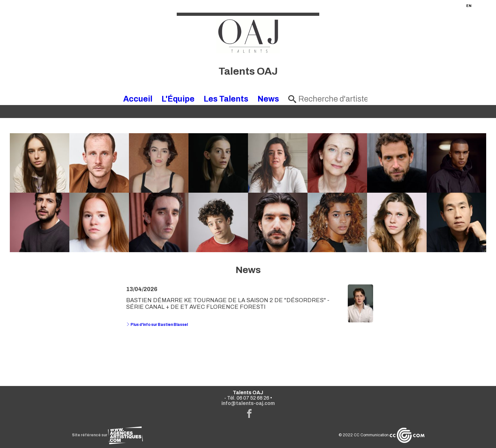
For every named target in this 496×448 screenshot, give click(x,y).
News (268, 99)
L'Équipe (178, 99)
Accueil (138, 99)
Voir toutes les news (248, 350)
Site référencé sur (107, 435)
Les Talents (226, 99)
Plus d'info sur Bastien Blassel (157, 325)
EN (469, 6)
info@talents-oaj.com (248, 403)
